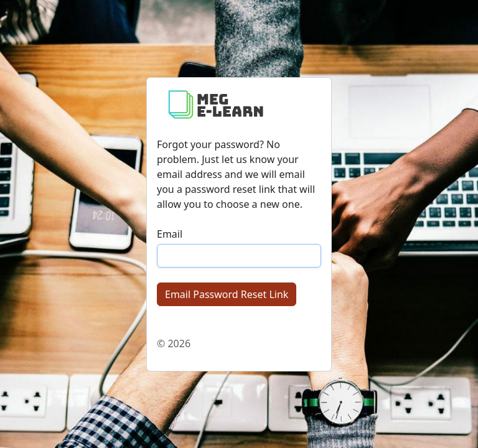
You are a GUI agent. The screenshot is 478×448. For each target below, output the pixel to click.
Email (170, 234)
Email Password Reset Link (227, 294)
